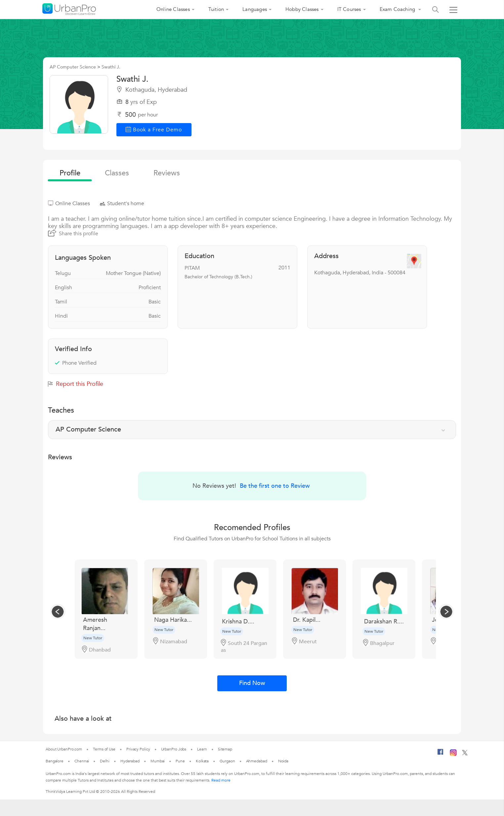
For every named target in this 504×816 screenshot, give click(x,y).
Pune (180, 761)
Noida (283, 761)
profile (70, 173)
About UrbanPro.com (64, 749)
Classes (117, 173)
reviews (167, 173)
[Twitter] (465, 754)
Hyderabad (130, 761)
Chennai (82, 761)
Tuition (216, 9)
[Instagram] (453, 755)
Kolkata (202, 761)
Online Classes (173, 9)
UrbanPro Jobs (174, 749)
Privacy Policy (138, 749)
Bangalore (55, 761)
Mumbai (158, 761)
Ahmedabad (257, 761)
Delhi (105, 761)
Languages (255, 9)
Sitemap (225, 749)
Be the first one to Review (275, 486)
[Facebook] (441, 754)
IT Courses (349, 9)
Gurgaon (227, 761)
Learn (202, 749)
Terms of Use (104, 749)
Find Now (252, 683)
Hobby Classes (302, 9)
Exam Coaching (398, 9)
